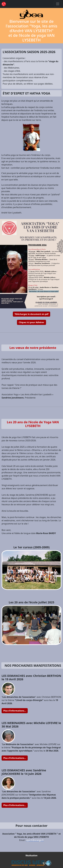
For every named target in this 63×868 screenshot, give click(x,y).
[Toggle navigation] (58, 4)
